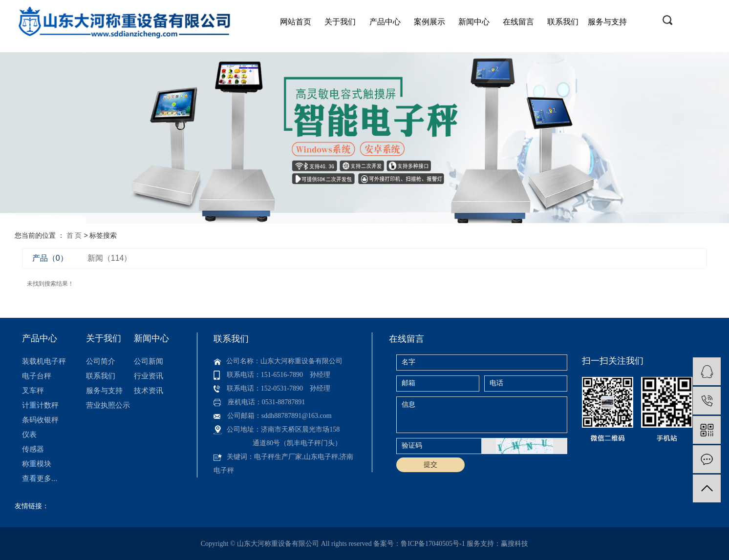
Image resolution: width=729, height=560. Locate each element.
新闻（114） (110, 258)
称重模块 (37, 464)
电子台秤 (37, 376)
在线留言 (518, 22)
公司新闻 (149, 361)
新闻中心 (474, 22)
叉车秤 (33, 390)
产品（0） (50, 258)
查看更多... (40, 478)
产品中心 (385, 22)
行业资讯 (149, 376)
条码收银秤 (40, 420)
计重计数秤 (40, 405)
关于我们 (340, 22)
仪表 (29, 434)
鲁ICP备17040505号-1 (433, 544)
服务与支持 (607, 22)
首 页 (74, 235)
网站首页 (296, 22)
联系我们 (563, 22)
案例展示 (429, 22)
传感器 (33, 449)
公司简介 (101, 361)
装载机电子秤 (44, 361)
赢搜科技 (515, 544)
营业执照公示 (108, 405)
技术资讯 (149, 390)
